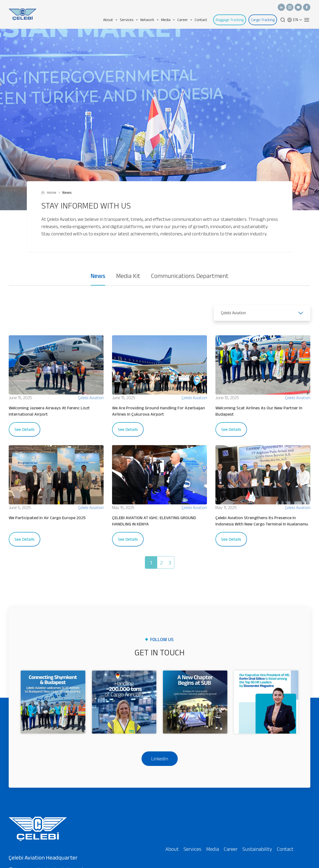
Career (185, 20)
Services (129, 20)
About (110, 20)
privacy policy (245, 862)
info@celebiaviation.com (32, 851)
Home (49, 192)
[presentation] (198, 843)
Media (168, 20)
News (65, 192)
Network (149, 20)
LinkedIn (160, 696)
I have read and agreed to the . (213, 862)
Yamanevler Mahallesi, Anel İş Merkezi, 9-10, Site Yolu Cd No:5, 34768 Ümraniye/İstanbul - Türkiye (48, 812)
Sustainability (257, 786)
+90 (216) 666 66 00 (29, 835)
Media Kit (128, 276)
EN (295, 20)
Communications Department (190, 276)
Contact (201, 20)
